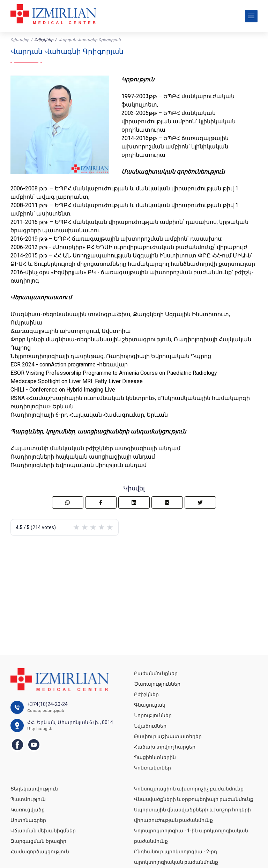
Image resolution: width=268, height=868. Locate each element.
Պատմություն (28, 799)
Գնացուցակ (150, 705)
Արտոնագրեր (28, 820)
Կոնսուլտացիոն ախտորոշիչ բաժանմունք (189, 789)
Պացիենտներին (155, 757)
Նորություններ (153, 715)
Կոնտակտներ (152, 768)
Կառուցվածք (28, 810)
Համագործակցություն (40, 852)
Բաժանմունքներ (156, 673)
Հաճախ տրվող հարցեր (165, 747)
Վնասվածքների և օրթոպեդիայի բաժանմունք (194, 799)
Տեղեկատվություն (34, 789)
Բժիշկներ (44, 40)
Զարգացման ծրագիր (38, 841)
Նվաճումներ (150, 726)
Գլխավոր (20, 40)
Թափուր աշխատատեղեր (168, 736)
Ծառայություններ (157, 684)
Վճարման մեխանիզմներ (43, 831)
